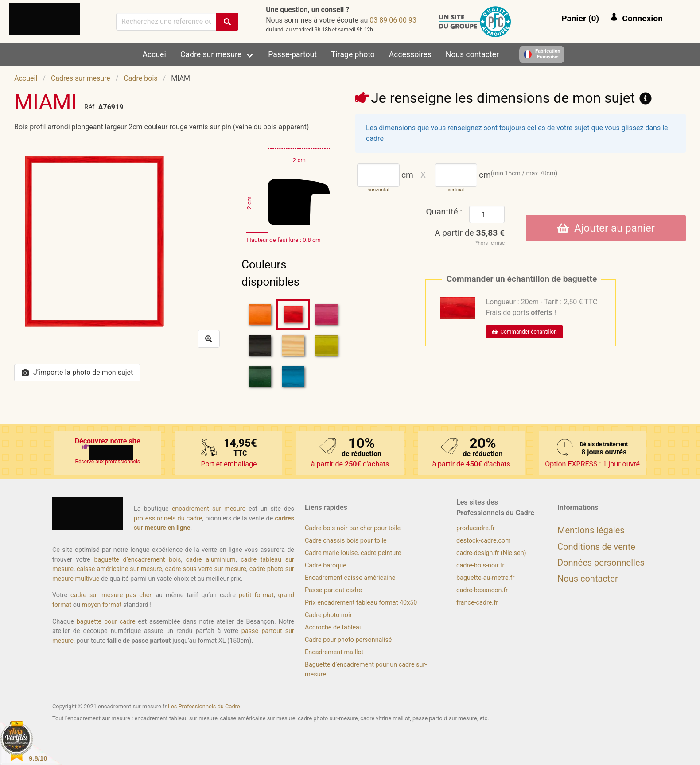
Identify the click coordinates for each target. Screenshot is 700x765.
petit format (256, 595)
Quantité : (444, 212)
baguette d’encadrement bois (137, 560)
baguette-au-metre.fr (485, 578)
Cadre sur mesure (211, 54)
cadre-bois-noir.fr (480, 565)
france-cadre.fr (477, 603)
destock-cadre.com (484, 541)
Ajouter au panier (606, 228)
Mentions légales (591, 530)
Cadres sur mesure (81, 78)
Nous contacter (472, 54)
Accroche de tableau (334, 627)
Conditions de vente (596, 547)
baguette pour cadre (106, 622)
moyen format (102, 605)
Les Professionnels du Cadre (204, 706)
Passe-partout (292, 54)
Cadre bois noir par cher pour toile (353, 528)
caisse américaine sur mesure (119, 569)
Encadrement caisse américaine (350, 578)
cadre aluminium (211, 560)
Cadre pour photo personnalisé (348, 640)
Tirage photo (353, 54)
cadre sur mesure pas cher (111, 595)
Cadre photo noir (328, 615)
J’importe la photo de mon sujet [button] (77, 372)
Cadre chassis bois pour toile (346, 541)
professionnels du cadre (168, 518)
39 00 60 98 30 (393, 20)
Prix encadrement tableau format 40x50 (361, 603)
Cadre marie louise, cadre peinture (353, 553)
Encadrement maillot (334, 652)
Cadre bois (140, 78)
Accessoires (410, 54)
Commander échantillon (524, 332)
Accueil (155, 54)
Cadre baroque (326, 565)
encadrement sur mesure (209, 509)
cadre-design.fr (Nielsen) (491, 553)
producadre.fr (476, 528)
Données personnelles (601, 563)
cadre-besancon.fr (482, 590)
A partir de (470, 233)
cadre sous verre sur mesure (206, 569)
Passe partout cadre (333, 590)
